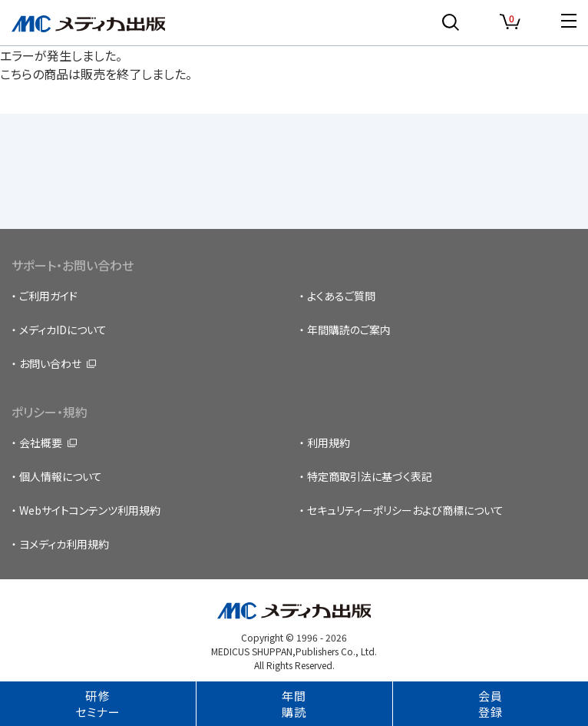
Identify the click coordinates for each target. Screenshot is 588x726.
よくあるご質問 (341, 296)
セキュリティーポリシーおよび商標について (405, 510)
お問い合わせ (50, 363)
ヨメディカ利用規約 (64, 544)
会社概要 (41, 443)
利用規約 (329, 443)
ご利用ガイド (48, 296)
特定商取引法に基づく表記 (370, 476)
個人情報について (61, 476)
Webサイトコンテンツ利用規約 (90, 510)
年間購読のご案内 (349, 330)
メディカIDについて (63, 330)
